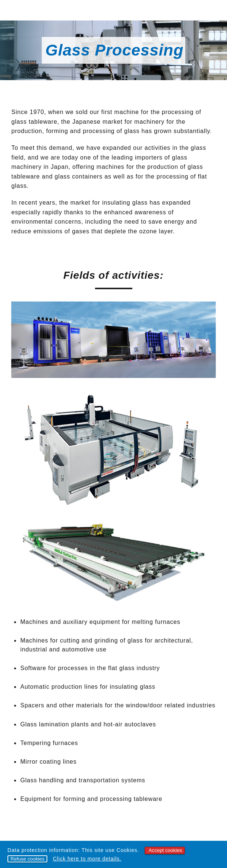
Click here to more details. (87, 859)
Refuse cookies (27, 859)
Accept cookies (165, 850)
